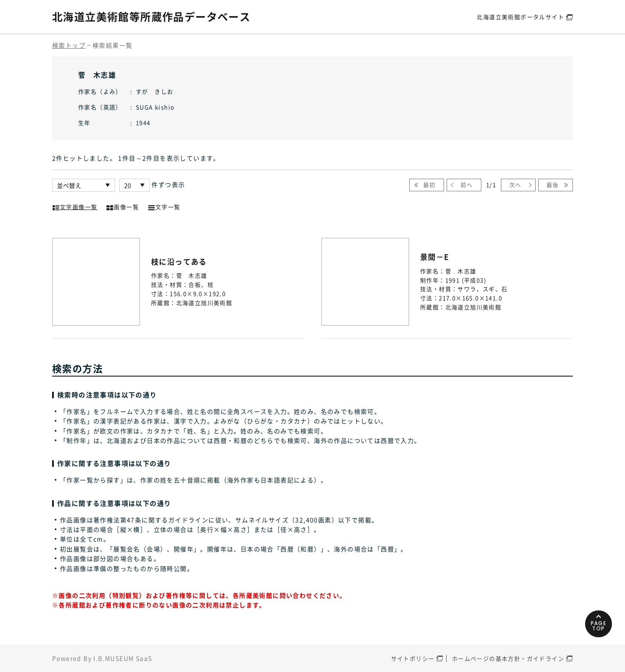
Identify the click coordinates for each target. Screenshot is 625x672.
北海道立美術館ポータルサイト (520, 17)
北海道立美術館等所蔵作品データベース (151, 16)
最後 (553, 185)
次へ (515, 185)
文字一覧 (164, 206)
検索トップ (69, 45)
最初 (429, 185)
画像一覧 (122, 206)
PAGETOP (599, 626)
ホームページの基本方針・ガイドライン (508, 658)
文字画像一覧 (75, 206)
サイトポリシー (413, 658)
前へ (467, 185)
